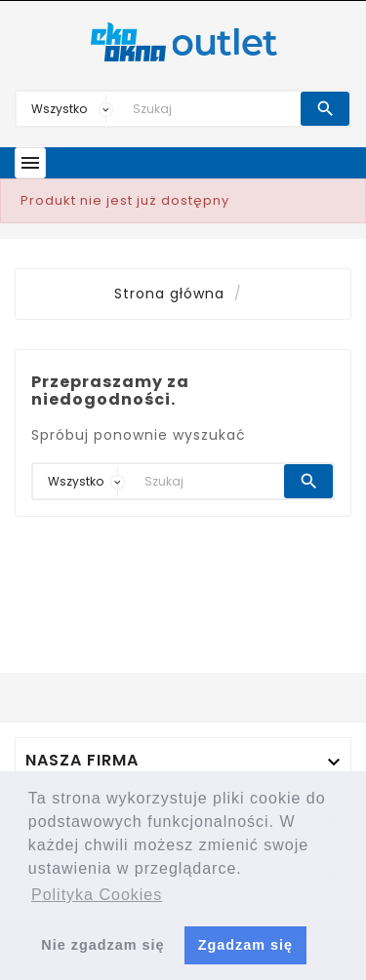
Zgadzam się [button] (245, 945)
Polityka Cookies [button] (97, 895)
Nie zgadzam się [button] (102, 945)
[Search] (212, 109)
